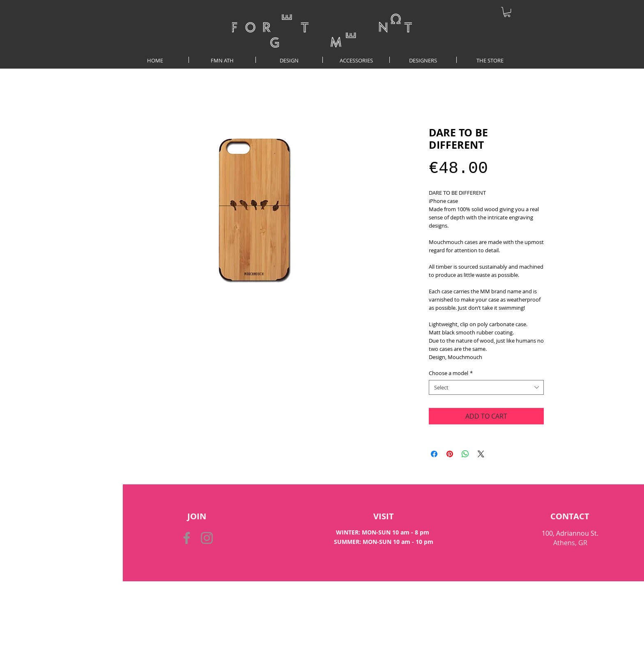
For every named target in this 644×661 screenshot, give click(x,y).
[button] (507, 12)
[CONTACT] (570, 516)
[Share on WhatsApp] (465, 454)
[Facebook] (187, 538)
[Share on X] (481, 454)
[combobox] (486, 387)
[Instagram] (207, 538)
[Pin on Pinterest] (450, 454)
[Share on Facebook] (434, 454)
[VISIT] (383, 516)
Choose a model (451, 373)
